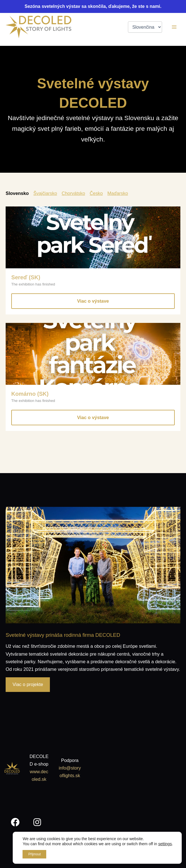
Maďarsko (118, 193)
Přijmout (34, 854)
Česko (96, 193)
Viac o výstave (93, 301)
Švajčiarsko (45, 193)
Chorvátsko (73, 193)
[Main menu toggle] (174, 27)
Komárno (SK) (30, 394)
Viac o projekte (28, 684)
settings (165, 844)
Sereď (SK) (26, 277)
